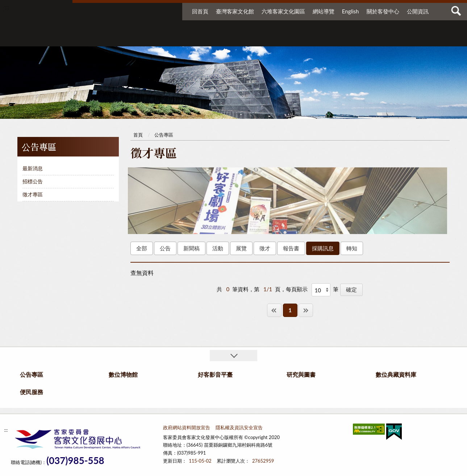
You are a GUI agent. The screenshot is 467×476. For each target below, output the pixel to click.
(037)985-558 (75, 461)
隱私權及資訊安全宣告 (239, 427)
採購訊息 (323, 248)
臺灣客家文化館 (235, 11)
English (351, 11)
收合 (233, 356)
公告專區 (166, 39)
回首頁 (200, 11)
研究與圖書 (312, 39)
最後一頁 (306, 310)
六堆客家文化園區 (283, 11)
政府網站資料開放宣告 (187, 427)
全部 (142, 248)
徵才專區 (33, 194)
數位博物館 (217, 39)
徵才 (265, 248)
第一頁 (274, 310)
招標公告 (33, 181)
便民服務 (410, 39)
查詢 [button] (456, 11)
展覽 (241, 248)
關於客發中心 (383, 11)
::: (7, 7)
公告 (165, 248)
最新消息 (33, 168)
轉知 (352, 248)
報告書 (291, 248)
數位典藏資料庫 (366, 39)
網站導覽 (324, 11)
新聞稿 (191, 248)
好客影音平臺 (267, 39)
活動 (218, 248)
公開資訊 (418, 11)
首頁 (138, 135)
